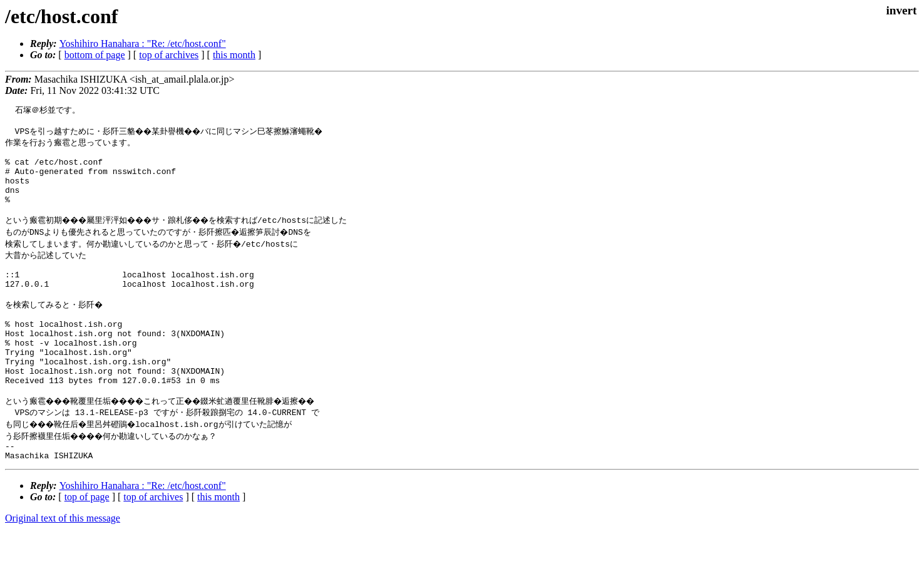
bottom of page (95, 55)
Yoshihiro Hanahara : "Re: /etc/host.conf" (143, 44)
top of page (87, 542)
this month (234, 55)
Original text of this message (63, 564)
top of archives (169, 55)
